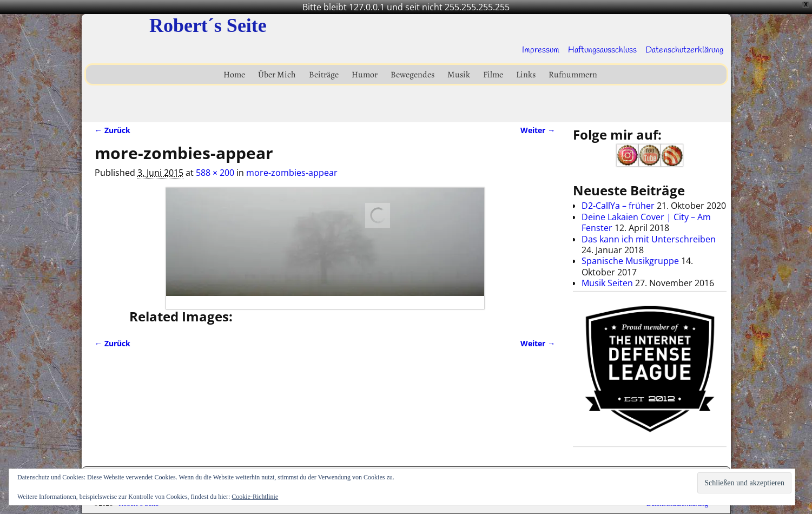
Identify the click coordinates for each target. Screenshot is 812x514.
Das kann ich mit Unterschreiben (649, 239)
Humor (365, 75)
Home (234, 75)
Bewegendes (412, 75)
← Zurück (113, 130)
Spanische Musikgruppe (630, 261)
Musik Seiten (607, 283)
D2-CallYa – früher (618, 206)
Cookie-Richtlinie (255, 497)
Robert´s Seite (208, 25)
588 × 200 (215, 173)
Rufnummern (573, 75)
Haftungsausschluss (602, 50)
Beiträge (324, 75)
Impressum (541, 50)
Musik (459, 75)
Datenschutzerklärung (684, 50)
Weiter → (538, 130)
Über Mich (277, 75)
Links (526, 75)
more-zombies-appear (292, 173)
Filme (493, 75)
